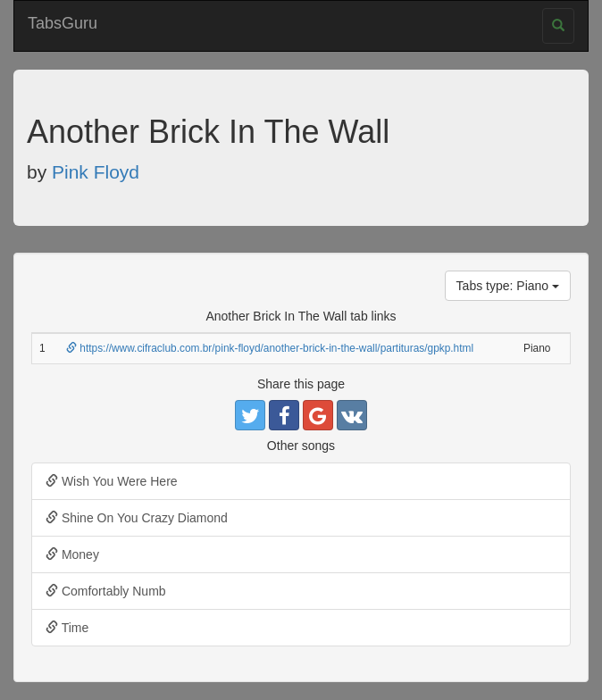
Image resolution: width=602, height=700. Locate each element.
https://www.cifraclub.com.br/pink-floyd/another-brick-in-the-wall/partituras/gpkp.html (270, 348)
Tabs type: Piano (508, 286)
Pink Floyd (96, 172)
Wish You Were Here (112, 481)
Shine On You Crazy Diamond (137, 518)
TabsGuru (63, 23)
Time (67, 628)
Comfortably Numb (106, 591)
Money (72, 554)
